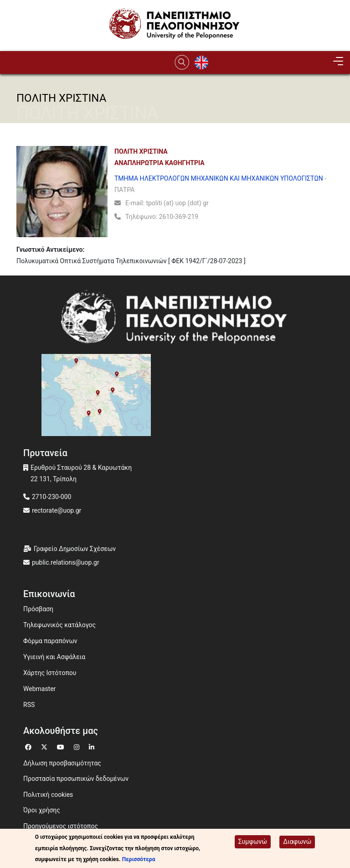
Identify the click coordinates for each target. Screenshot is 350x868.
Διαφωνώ (297, 842)
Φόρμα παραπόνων (50, 641)
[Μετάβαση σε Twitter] (45, 746)
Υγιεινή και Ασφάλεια (54, 657)
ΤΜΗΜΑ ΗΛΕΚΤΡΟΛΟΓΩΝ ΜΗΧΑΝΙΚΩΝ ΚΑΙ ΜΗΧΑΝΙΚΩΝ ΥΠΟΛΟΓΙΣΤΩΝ (219, 178)
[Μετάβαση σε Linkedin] (93, 746)
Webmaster (39, 689)
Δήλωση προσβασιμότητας (62, 763)
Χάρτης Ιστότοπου (50, 673)
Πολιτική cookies (48, 795)
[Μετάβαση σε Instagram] (78, 746)
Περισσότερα (139, 860)
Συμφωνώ (253, 842)
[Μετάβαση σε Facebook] (29, 746)
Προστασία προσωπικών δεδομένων (76, 779)
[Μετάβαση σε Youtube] (62, 746)
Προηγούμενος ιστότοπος (61, 826)
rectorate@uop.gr (57, 510)
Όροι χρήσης (42, 810)
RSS (29, 705)
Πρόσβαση (38, 609)
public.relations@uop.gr (66, 562)
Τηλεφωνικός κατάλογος (59, 625)
